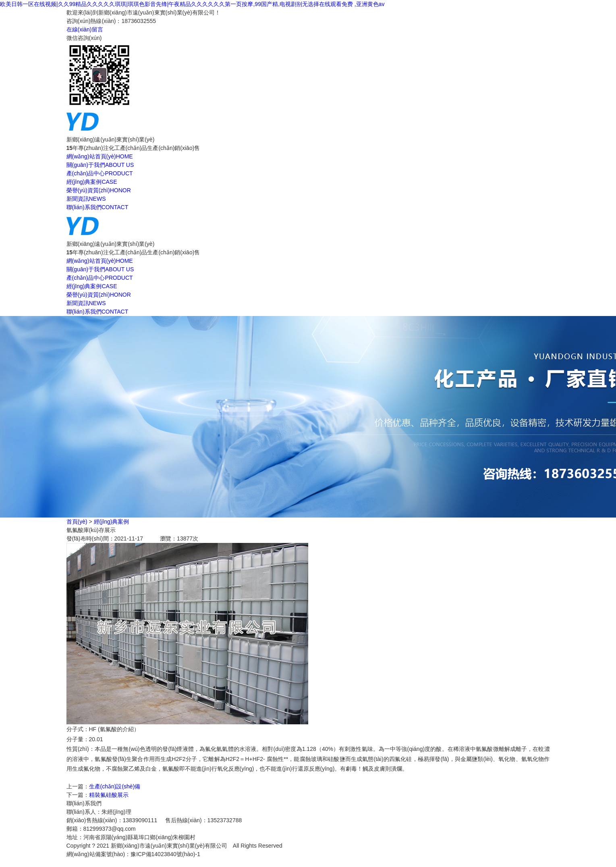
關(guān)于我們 (100, 165)
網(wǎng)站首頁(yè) (100, 156)
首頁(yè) (77, 522)
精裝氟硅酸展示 (109, 795)
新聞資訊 (86, 199)
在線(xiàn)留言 (85, 29)
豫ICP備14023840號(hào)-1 (165, 854)
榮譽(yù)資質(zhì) (99, 190)
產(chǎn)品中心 (100, 173)
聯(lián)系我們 (97, 207)
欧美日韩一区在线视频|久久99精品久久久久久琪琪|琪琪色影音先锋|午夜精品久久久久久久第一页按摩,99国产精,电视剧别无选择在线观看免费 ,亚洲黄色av (192, 4)
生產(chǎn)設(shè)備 (115, 786)
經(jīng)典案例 (92, 182)
